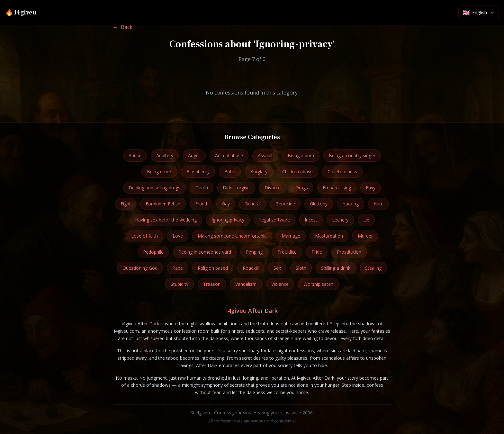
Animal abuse (229, 155)
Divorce (273, 188)
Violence (280, 284)
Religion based (213, 268)
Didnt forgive (236, 188)
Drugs (302, 188)
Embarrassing (337, 188)
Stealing (373, 268)
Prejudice (287, 252)
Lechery (340, 220)
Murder (365, 236)
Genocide (285, 204)
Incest (311, 220)
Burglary (259, 172)
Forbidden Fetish (163, 204)
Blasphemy (198, 172)
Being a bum (301, 155)
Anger (194, 155)
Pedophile (153, 252)
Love (178, 236)
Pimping (254, 252)
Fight (126, 204)
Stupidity (180, 284)
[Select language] (479, 13)
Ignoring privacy (228, 220)
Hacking (351, 204)
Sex (277, 268)
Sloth (301, 268)
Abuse (135, 155)
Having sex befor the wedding (166, 220)
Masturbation (329, 236)
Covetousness (342, 172)
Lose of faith (144, 236)
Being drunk (159, 172)
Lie (366, 220)
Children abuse (297, 172)
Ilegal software (274, 220)
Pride (317, 252)
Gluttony (319, 204)
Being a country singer (352, 155)
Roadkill (251, 268)
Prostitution (349, 252)
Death (202, 188)
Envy (371, 188)
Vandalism (246, 284)
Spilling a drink (336, 268)
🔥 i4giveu (21, 13)
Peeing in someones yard (205, 252)
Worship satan (318, 284)
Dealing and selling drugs (154, 188)
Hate (378, 204)
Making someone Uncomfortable (232, 236)
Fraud (201, 204)
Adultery (165, 155)
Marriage (291, 236)
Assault (265, 155)
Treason (212, 284)
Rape (178, 268)
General (253, 204)
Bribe (230, 172)
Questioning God (140, 268)
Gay (226, 204)
